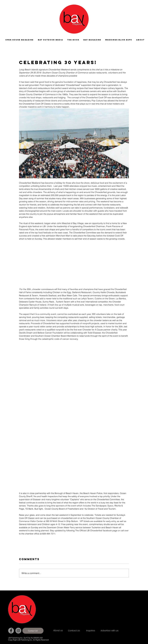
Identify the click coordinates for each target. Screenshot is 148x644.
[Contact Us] (79, 631)
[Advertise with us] (113, 631)
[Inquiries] (91, 631)
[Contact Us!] (33, 631)
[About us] (64, 631)
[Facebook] (11, 631)
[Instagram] (18, 631)
